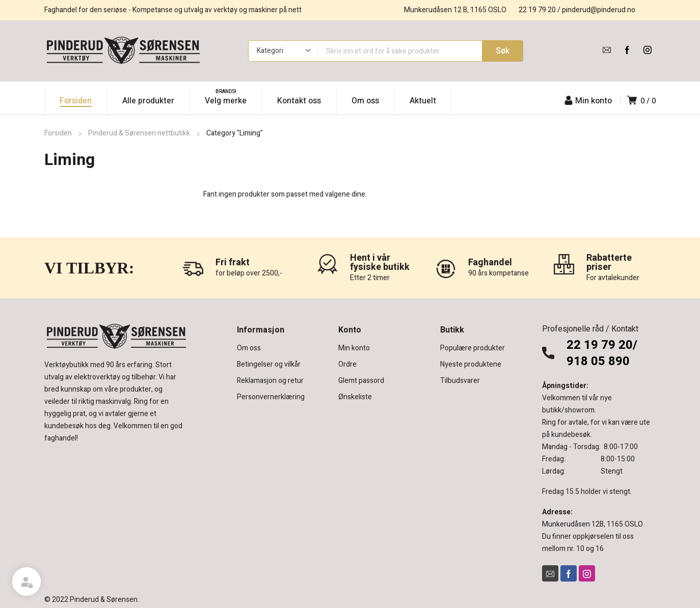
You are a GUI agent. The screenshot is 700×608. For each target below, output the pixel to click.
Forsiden (58, 133)
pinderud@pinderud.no (599, 10)
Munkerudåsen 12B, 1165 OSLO (593, 524)
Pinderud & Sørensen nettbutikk (139, 133)
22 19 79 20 (537, 10)
